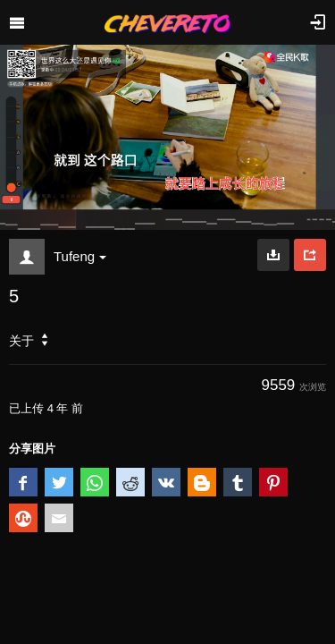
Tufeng (80, 256)
